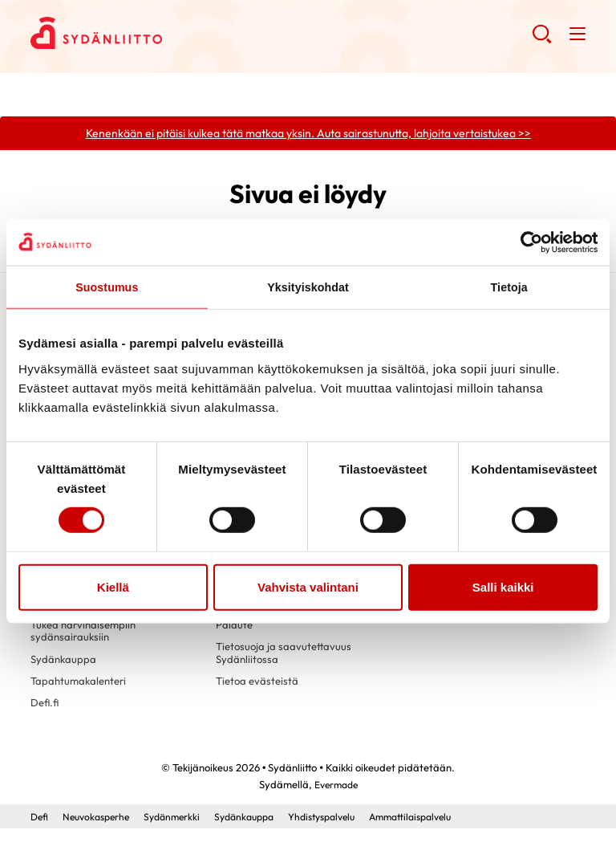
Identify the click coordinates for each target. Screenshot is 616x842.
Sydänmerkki (182, 830)
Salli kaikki (503, 588)
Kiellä (113, 588)
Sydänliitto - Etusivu (159, 33)
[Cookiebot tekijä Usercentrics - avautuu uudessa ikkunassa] (527, 242)
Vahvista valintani (308, 588)
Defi (40, 830)
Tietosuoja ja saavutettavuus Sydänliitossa (286, 663)
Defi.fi (45, 716)
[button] (541, 40)
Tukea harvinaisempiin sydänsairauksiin (87, 640)
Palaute (235, 633)
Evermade (336, 798)
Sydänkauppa (65, 669)
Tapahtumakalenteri (81, 693)
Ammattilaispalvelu (442, 830)
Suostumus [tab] (107, 288)
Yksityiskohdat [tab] (308, 288)
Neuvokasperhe (101, 830)
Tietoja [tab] (509, 288)
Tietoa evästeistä (259, 693)
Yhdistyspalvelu (344, 830)
